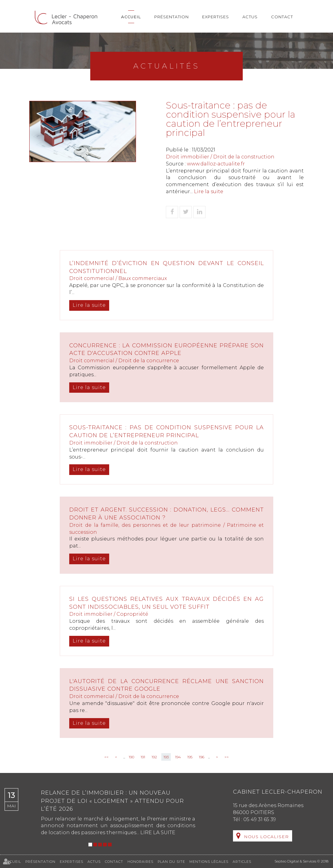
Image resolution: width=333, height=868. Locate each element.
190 (131, 757)
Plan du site (171, 862)
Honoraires (140, 862)
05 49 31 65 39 (260, 819)
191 (143, 757)
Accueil (131, 17)
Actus (250, 17)
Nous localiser (266, 837)
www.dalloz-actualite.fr (216, 164)
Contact (282, 17)
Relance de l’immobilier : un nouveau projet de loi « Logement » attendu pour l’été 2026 (112, 801)
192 (154, 757)
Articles (242, 862)
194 (178, 757)
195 (190, 757)
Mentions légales (209, 862)
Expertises (216, 17)
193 (166, 757)
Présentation (172, 17)
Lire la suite (209, 191)
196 (202, 757)
